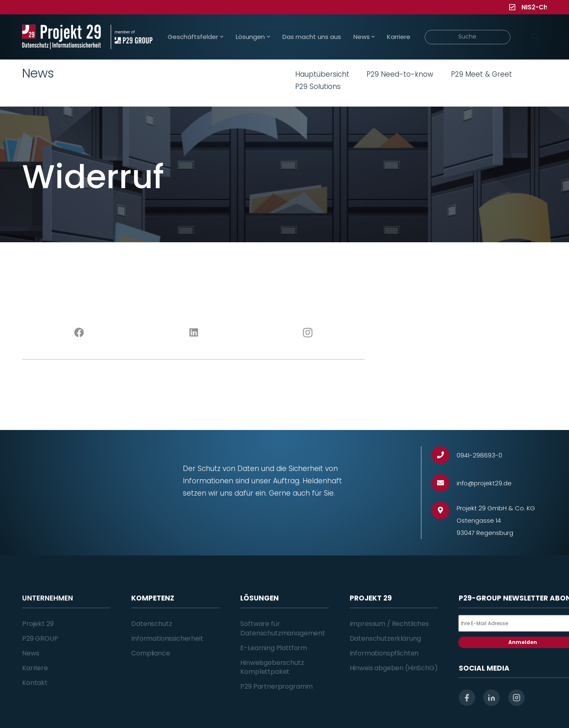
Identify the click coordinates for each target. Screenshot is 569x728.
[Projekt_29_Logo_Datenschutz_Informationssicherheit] (61, 37)
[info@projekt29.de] (444, 483)
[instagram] (517, 698)
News (31, 653)
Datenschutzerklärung (385, 638)
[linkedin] (492, 698)
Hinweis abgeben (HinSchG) (394, 668)
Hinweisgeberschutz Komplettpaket (272, 667)
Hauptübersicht (322, 74)
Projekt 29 (38, 624)
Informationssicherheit (167, 638)
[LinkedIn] (194, 333)
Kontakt (35, 683)
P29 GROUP (40, 638)
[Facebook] (79, 333)
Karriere (35, 668)
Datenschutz (151, 624)
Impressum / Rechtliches (389, 624)
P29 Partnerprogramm (277, 686)
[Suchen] (535, 37)
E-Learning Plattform (274, 648)
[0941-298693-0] (444, 455)
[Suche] (468, 37)
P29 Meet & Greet (481, 74)
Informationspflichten (384, 653)
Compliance (150, 653)
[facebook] (467, 698)
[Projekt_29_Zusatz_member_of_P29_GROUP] (131, 37)
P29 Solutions (318, 86)
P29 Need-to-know (400, 74)
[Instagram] (308, 333)
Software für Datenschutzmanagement (283, 628)
